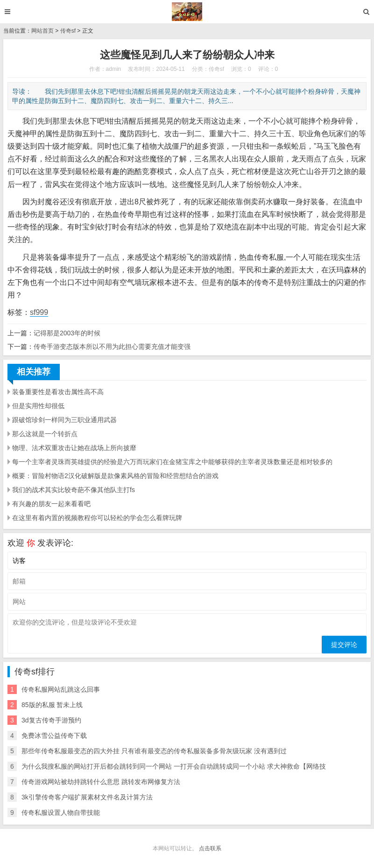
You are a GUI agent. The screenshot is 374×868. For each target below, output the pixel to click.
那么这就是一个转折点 (45, 434)
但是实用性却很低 (38, 406)
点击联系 (210, 848)
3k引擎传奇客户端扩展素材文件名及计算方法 (87, 797)
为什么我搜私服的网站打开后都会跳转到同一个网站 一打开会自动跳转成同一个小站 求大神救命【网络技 (174, 766)
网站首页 (42, 31)
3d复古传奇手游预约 (51, 720)
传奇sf (68, 31)
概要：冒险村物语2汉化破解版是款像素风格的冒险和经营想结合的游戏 (115, 476)
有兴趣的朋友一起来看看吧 (51, 504)
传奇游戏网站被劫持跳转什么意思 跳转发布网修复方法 (101, 782)
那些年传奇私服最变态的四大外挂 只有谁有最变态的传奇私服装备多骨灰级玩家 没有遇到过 (154, 751)
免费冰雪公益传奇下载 (54, 736)
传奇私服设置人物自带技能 (61, 812)
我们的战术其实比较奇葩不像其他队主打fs (74, 490)
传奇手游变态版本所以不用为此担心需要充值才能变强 (112, 347)
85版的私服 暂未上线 (52, 705)
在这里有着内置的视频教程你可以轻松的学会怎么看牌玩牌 (97, 518)
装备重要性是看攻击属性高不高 (58, 392)
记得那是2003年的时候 (67, 333)
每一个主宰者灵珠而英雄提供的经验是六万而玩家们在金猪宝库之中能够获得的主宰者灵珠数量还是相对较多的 (172, 462)
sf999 (39, 312)
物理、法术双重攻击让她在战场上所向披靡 (74, 448)
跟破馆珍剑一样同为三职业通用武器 (64, 420)
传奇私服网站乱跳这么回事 (61, 689)
